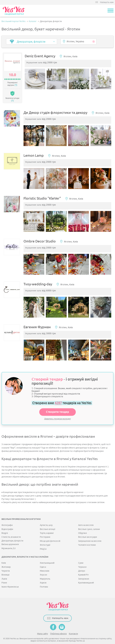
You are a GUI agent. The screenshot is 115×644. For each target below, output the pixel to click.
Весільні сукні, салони (89, 524)
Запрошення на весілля (90, 536)
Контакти (73, 628)
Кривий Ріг (83, 569)
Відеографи (7, 524)
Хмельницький (47, 557)
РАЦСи (43, 543)
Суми (81, 557)
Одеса (43, 561)
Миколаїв (45, 565)
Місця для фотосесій (50, 536)
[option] (36, 79)
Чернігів (6, 565)
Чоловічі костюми (87, 539)
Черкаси (82, 561)
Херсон (43, 569)
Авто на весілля (86, 520)
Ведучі (5, 528)
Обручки (82, 528)
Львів (4, 573)
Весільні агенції (48, 524)
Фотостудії (45, 539)
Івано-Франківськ (10, 581)
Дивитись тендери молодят (57, 413)
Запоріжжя (84, 573)
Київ (4, 557)
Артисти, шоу (46, 520)
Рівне (4, 577)
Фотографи (7, 520)
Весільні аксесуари (88, 531)
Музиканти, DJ (9, 543)
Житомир (6, 561)
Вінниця (5, 569)
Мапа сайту (43, 628)
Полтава (44, 581)
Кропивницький (86, 577)
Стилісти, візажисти (11, 531)
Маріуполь (45, 573)
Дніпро (82, 565)
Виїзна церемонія (10, 539)
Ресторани (45, 531)
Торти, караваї (47, 528)
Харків (43, 577)
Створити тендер (57, 406)
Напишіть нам (107, 2)
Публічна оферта (58, 628)
